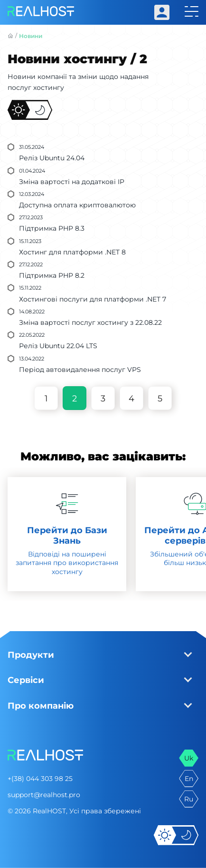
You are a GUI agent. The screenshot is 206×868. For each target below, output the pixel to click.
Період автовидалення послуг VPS (80, 370)
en (189, 779)
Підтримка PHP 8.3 (52, 228)
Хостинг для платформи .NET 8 (72, 252)
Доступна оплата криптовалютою (77, 205)
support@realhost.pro (44, 795)
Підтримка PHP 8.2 (52, 275)
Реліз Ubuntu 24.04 (52, 158)
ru (189, 799)
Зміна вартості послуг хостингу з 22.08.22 (90, 322)
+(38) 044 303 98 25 (40, 779)
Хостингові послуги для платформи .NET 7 (93, 299)
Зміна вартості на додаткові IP (72, 182)
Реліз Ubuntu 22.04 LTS (58, 346)
